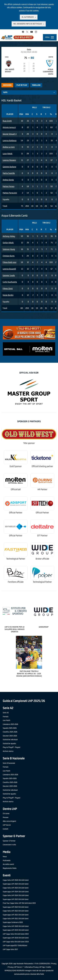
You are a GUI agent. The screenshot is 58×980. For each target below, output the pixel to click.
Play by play (22, 85)
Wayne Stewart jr (10, 134)
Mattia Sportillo (9, 173)
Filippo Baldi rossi (9, 262)
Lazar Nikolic (8, 154)
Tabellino (36, 85)
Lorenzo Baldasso (10, 140)
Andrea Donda (8, 180)
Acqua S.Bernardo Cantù (48, 72)
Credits (49, 967)
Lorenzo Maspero (9, 160)
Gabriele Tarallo (9, 275)
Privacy (54, 964)
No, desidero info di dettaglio (28, 24)
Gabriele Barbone (9, 167)
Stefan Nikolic (8, 243)
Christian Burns (9, 256)
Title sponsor (29, 443)
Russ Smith (7, 121)
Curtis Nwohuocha (10, 282)
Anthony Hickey (9, 236)
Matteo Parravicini (10, 193)
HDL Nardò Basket (10, 71)
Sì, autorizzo (28, 17)
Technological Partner (16, 559)
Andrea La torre (9, 147)
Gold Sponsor (16, 466)
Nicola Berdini (8, 295)
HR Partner (42, 489)
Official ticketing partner (42, 466)
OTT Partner (42, 536)
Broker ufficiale (42, 559)
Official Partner (16, 513)
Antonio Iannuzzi (9, 127)
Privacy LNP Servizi (15, 967)
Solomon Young (9, 249)
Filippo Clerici (8, 288)
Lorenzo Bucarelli (9, 269)
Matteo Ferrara (9, 186)
